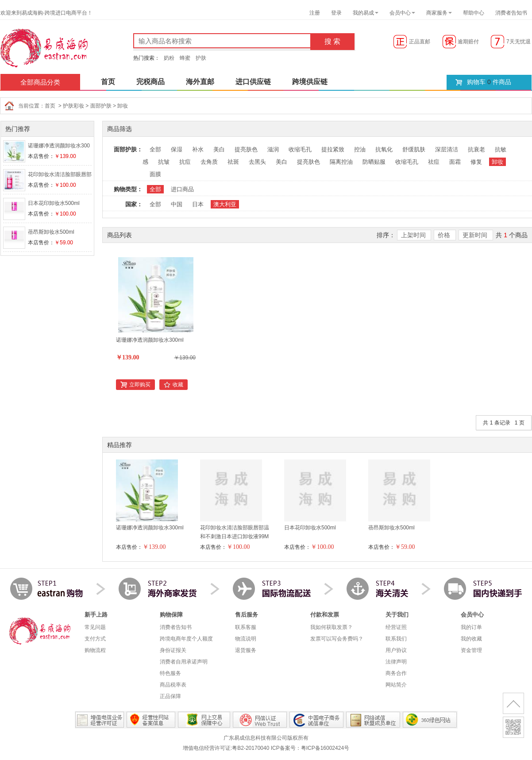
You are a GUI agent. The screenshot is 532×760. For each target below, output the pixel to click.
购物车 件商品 (489, 82)
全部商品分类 (40, 82)
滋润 (273, 149)
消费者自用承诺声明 (184, 662)
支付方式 (95, 639)
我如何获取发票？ (332, 627)
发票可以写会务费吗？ (337, 639)
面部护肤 (101, 106)
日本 (198, 204)
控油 (360, 149)
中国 (177, 204)
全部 (155, 149)
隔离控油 (341, 162)
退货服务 (246, 650)
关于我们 (397, 615)
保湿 (177, 149)
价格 (445, 235)
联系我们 (396, 639)
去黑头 (257, 162)
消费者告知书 (511, 13)
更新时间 (476, 235)
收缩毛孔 (300, 149)
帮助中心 (474, 13)
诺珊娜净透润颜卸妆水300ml (150, 340)
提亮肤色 (246, 149)
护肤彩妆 (73, 106)
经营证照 (396, 627)
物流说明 (246, 639)
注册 (315, 13)
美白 (219, 149)
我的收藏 (471, 639)
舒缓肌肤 (414, 149)
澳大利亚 (225, 204)
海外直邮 (200, 82)
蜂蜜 (185, 58)
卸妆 (123, 106)
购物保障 (171, 615)
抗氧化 (384, 149)
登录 (336, 13)
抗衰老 (476, 149)
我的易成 (363, 13)
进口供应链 (253, 82)
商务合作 (396, 673)
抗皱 (164, 162)
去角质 (209, 162)
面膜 (155, 174)
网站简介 (396, 685)
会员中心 (400, 13)
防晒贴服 (374, 162)
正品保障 (170, 696)
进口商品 (182, 189)
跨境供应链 (310, 82)
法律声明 (396, 662)
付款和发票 (325, 615)
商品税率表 (173, 685)
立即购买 (140, 385)
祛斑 (233, 162)
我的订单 (471, 627)
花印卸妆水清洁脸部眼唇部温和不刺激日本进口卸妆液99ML (235, 536)
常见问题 (95, 627)
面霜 (455, 162)
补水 (198, 149)
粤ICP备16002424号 (325, 748)
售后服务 (247, 615)
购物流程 (95, 650)
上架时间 (414, 235)
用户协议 (396, 650)
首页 (108, 82)
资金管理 (471, 650)
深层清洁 (447, 149)
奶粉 (169, 58)
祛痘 (434, 162)
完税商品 (150, 82)
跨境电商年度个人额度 (186, 639)
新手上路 (96, 615)
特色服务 (170, 673)
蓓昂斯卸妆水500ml (51, 232)
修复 (476, 162)
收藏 (178, 385)
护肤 (201, 58)
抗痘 (185, 162)
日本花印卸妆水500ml (54, 203)
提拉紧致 (333, 149)
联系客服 (246, 627)
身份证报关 (173, 650)
